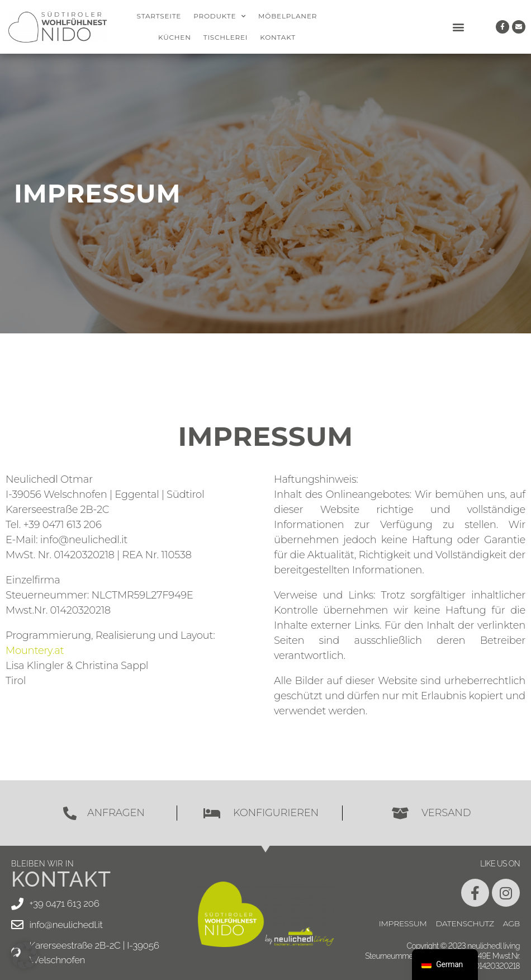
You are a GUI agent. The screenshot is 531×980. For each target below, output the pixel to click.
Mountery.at (35, 651)
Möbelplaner (288, 16)
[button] (458, 27)
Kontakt (278, 37)
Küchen (175, 37)
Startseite (159, 16)
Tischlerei (226, 37)
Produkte (220, 16)
